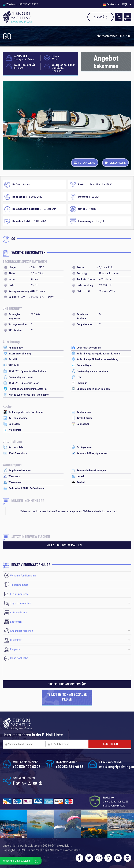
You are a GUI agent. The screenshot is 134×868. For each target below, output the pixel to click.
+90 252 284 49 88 (70, 766)
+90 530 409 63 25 (28, 4)
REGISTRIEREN (110, 744)
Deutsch (111, 4)
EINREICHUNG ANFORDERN (67, 684)
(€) (127, 4)
